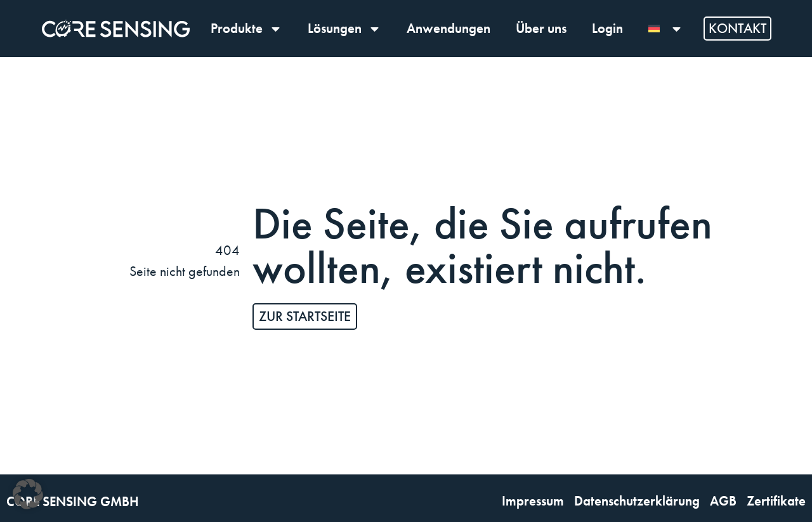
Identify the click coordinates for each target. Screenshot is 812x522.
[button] (28, 494)
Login (607, 28)
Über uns (541, 28)
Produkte (246, 29)
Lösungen (344, 29)
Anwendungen (449, 28)
